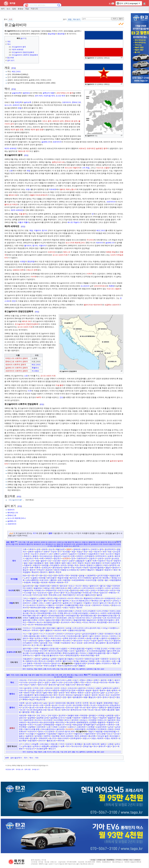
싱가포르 (115, 588)
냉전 (117, 716)
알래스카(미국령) (53, 620)
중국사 (12, 708)
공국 (101, 549)
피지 (62, 655)
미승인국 (66, 556)
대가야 (48, 690)
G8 (41, 576)
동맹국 (35, 556)
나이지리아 (69, 634)
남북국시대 (107, 688)
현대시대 (80, 685)
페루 (65, 630)
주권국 (79, 568)
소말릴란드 (114, 638)
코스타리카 (65, 622)
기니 (42, 634)
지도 (77, 669)
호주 (98, 655)
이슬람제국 (41, 734)
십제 (21, 695)
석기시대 (24, 682)
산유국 (100, 558)
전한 (77, 708)
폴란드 (59, 608)
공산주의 (62, 716)
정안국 (94, 695)
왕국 (64, 563)
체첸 (114, 663)
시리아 (107, 588)
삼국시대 (95, 693)
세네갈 (89, 638)
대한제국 (105, 659)
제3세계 (60, 582)
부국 (37, 558)
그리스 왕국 (47, 121)
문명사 (83, 680)
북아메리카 (11, 618)
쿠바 (73, 622)
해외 (115, 570)
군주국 (27, 554)
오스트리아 (85, 286)
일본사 (22, 736)
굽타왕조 (92, 716)
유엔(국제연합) (110, 731)
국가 (35, 533)
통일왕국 (100, 570)
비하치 (90, 274)
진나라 (23, 710)
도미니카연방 (102, 611)
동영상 (20, 9)
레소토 (118, 634)
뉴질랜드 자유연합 (38, 578)
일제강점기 (79, 695)
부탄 (53, 588)
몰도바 (39, 601)
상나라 (35, 705)
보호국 (110, 556)
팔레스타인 (90, 595)
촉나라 (58, 710)
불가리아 (28, 246)
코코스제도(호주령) (53, 653)
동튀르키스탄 (32, 661)
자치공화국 (55, 565)
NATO (39, 397)
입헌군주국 (116, 563)
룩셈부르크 (88, 598)
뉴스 (8, 9)
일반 (103, 669)
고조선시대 (72, 688)
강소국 (51, 549)
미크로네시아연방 (31, 651)
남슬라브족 (16, 93)
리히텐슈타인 (110, 598)
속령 (37, 561)
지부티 (36, 643)
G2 (29, 576)
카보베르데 (65, 643)
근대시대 (42, 680)
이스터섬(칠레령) (37, 653)
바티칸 (51, 601)
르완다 (44, 636)
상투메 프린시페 (69, 638)
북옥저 (80, 693)
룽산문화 (71, 703)
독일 (31, 230)
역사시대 (104, 682)
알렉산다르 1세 (58, 162)
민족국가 (80, 556)
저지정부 (59, 605)
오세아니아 (11, 652)
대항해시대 (86, 718)
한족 (104, 710)
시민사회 (56, 561)
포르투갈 (51, 608)
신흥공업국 (80, 561)
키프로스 (106, 605)
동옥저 (115, 690)
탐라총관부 (77, 697)
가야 (21, 688)
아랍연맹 (66, 580)
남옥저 (116, 688)
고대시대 (23, 680)
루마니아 (79, 598)
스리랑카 (100, 588)
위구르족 (40, 708)
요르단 (93, 590)
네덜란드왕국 (115, 576)
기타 (37, 758)
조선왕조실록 (42, 749)
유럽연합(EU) (116, 580)
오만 (87, 590)
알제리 (41, 641)
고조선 (63, 688)
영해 (52, 563)
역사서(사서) (76, 746)
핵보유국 (35, 572)
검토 (50, 533)
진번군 (58, 697)
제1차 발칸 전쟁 (17, 130)
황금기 (88, 685)
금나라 (29, 703)
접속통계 (126, 859)
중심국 (25, 570)
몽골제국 (101, 722)
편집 (70, 19)
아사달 (93, 860)
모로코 (97, 636)
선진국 (107, 558)
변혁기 (97, 680)
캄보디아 (104, 593)
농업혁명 (31, 718)
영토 (47, 563)
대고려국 (79, 659)
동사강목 (87, 744)
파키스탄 (80, 595)
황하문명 (26, 712)
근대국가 (43, 554)
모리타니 (114, 636)
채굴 (27, 9)
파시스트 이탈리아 (72, 168)
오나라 (93, 705)
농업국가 (73, 554)
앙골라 (48, 641)
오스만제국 (50, 731)
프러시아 (42, 741)
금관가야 (82, 688)
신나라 (69, 705)
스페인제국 (81, 727)
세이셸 (96, 638)
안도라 (95, 603)
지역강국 (40, 570)
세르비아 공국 (58, 121)
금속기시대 (60, 680)
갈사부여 (28, 688)
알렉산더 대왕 (48, 93)
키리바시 (83, 653)
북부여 (73, 693)
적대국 (82, 565)
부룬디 (46, 638)
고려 (42, 688)
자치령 (70, 565)
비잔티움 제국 (49, 96)
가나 (25, 634)
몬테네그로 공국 (71, 121)
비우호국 (66, 558)
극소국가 (34, 554)
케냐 (73, 643)
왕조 (69, 563)
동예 (109, 690)
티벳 (85, 710)
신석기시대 (68, 682)
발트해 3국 (97, 578)
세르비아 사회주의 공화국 (16, 365)
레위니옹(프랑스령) (32, 636)
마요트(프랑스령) (74, 636)
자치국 (63, 565)
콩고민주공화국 (113, 643)
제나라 (101, 695)
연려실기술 (87, 746)
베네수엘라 (51, 628)
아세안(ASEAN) (78, 580)
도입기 (76, 680)
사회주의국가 (82, 558)
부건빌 (76, 661)
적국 (76, 565)
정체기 (34, 685)
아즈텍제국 (102, 729)
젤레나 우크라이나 (103, 663)
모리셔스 (105, 636)
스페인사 (71, 727)
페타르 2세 (13, 195)
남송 (45, 703)
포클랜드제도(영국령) (77, 630)
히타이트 (61, 741)
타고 (131, 860)
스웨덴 (34, 603)
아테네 (110, 729)
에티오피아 (78, 641)
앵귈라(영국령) (79, 620)
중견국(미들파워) (97, 568)
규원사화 (54, 744)
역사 (12, 682)
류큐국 (27, 693)
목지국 (39, 693)
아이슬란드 (78, 603)
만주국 (59, 661)
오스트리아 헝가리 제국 (65, 731)
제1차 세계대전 (11, 148)
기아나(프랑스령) (38, 628)
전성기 (27, 685)
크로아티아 (66, 102)
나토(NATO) (91, 576)
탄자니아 (26, 645)
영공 (31, 563)
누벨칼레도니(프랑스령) (49, 649)
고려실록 (35, 744)
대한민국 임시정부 (92, 659)
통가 (109, 653)
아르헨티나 (114, 628)
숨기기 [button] (23, 38)
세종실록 (45, 746)
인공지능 (30, 669)
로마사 (67, 720)
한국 (99, 697)
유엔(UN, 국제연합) (32, 582)
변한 (55, 693)
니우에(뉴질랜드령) (77, 649)
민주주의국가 (101, 556)
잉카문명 (38, 736)
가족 (25, 549)
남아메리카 (11, 629)
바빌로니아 (60, 725)
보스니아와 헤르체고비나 (76, 243)
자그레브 (35, 371)
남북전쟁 (110, 716)
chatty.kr (137, 860)
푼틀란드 (82, 666)
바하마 (104, 613)
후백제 (25, 700)
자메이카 (32, 622)
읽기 (65, 19)
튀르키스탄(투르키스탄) (67, 666)
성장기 (47, 682)
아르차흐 (37, 663)
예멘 (82, 590)
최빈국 (57, 570)
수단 (25, 641)
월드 (107, 580)
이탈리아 (38, 230)
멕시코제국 (71, 722)
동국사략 (96, 744)
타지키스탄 (38, 595)
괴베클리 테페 (73, 716)
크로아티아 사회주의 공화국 (17, 371)
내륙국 (56, 554)
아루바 (35, 620)
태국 (46, 595)
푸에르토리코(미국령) (43, 625)
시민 (49, 561)
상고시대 (28, 705)
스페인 (48, 603)
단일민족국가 (94, 554)
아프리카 (11, 639)
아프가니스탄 (63, 590)
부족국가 (49, 558)
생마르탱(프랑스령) (88, 616)
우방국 (80, 563)
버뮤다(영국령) (114, 613)
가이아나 (26, 628)
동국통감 (78, 744)
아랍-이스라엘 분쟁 (32, 729)
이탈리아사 (78, 734)
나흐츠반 (37, 659)
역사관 (96, 682)
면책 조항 (28, 769)
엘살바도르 (91, 620)
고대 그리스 (41, 716)
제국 (106, 565)
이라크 (112, 590)
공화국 (31, 552)
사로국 (87, 693)
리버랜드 (51, 661)
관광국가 (38, 552)
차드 (51, 643)
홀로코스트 (51, 741)
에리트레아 (57, 641)
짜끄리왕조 (114, 736)
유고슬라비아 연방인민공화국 (27, 324)
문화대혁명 (108, 703)
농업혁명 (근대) (43, 718)
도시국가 (109, 554)
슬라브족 (28, 102)
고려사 (27, 744)
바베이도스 (95, 613)
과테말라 (43, 611)
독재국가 (27, 556)
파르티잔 (51, 252)
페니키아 (53, 738)
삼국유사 (36, 746)
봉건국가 (30, 558)
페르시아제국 (63, 738)
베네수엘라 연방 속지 (31, 616)
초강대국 (49, 570)
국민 (91, 552)
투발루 (115, 653)
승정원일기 (55, 746)
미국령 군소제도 (101, 649)
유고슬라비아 (14, 500)
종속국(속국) (57, 568)
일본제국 (29, 736)
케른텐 (111, 286)
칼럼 (14, 9)
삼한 (102, 693)
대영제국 (77, 718)
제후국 (38, 568)
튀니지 (39, 645)
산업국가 (92, 558)
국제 (67, 576)
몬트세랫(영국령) (44, 613)
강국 (38, 549)
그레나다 (52, 611)
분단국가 (57, 558)
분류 (7, 758)
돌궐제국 (112, 718)
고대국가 (94, 549)
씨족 (95, 561)
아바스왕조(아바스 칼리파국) (53, 729)
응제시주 (102, 746)
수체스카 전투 (32, 270)
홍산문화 (111, 710)
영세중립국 (39, 563)
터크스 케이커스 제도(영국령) (95, 622)
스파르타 (63, 727)
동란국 (95, 690)
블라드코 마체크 (11, 204)
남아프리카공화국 (89, 634)
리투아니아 (99, 598)
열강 (26, 563)
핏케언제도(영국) (72, 655)
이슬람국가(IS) (80, 663)
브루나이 (77, 588)
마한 (33, 693)
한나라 (98, 710)
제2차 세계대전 (17, 210)
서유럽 (22, 261)
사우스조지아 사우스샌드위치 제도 (87, 628)
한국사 (12, 694)
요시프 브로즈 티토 (60, 255)
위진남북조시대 (58, 708)
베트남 (47, 588)
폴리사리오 (48, 645)
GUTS (61, 576)
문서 (6, 19)
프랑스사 (86, 738)
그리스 (25, 598)
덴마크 (50, 598)
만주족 (86, 703)
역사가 (89, 682)
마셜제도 (90, 649)
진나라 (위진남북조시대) (37, 710)
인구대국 (106, 563)
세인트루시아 (49, 618)
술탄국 (43, 561)
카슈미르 (39, 666)
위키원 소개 (19, 769)
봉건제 (104, 680)
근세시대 (50, 680)
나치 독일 (86, 168)
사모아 (72, 651)
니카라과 (78, 611)
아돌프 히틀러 (23, 222)
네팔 (36, 586)
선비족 (48, 705)
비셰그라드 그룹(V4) (48, 580)
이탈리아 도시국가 (65, 734)
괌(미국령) (27, 649)
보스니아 (8, 105)
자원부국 (27, 565)
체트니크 (67, 252)
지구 (66, 582)
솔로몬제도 (80, 651)
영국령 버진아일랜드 (106, 620)
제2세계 (52, 582)
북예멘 (92, 661)
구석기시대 (32, 680)
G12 (50, 576)
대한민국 (55, 586)
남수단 (78, 634)
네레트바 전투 (18, 270)
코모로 (79, 643)
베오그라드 (16, 71)
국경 (73, 552)
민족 (73, 556)
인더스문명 (101, 734)
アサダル (119, 860)
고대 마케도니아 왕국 (65, 93)
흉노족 (39, 712)
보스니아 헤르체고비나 (17, 518)
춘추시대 (66, 710)
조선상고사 (30, 749)
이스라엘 (27, 593)
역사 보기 (77, 19)
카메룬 (57, 643)
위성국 (87, 563)
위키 (3, 9)
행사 (99, 669)
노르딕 (27, 578)
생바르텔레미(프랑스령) (107, 616)
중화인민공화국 (114, 708)
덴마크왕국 (52, 578)
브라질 (69, 628)
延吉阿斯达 (111, 860)
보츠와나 (38, 638)
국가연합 (66, 552)
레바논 (85, 586)
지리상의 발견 (103, 736)
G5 (33, 576)
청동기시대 (70, 685)
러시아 (78, 586)
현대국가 (44, 572)
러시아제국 (48, 720)
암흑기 (77, 682)
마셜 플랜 (59, 385)
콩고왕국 (34, 738)
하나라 (91, 710)
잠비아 (100, 641)
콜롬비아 (49, 630)
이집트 (94, 641)
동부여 (102, 690)
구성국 (53, 552)
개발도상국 (60, 549)
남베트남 (46, 659)
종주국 (67, 568)
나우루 (35, 649)
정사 (114, 746)
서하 (42, 705)
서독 (98, 661)
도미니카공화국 (89, 611)
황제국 (52, 572)
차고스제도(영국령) (73, 593)
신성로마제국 (101, 727)
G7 (37, 576)
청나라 (51, 710)
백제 (50, 693)
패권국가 (108, 570)
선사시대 (32, 682)
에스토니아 (113, 603)
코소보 (88, 605)
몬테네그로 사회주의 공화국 (17, 361)
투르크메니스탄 (55, 595)
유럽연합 (99, 731)
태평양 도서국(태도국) (70, 570)
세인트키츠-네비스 (83, 618)
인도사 (110, 734)
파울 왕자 (23, 214)
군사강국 (117, 552)
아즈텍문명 (91, 729)
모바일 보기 (36, 769)
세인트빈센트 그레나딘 (65, 618)
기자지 (62, 744)
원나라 (32, 708)
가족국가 (32, 549)
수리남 (105, 628)
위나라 (48, 708)
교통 (45, 669)
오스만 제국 (60, 96)
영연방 (101, 580)
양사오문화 (77, 705)
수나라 (62, 705)
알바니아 (103, 603)
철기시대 (61, 685)
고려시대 (49, 688)
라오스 (71, 586)
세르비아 (16, 105)
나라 (50, 554)
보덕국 (61, 693)
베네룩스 (106, 578)
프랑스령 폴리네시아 (50, 655)
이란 (118, 590)
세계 (8, 542)
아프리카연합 (91, 580)
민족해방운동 (49, 725)
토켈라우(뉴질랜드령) (97, 653)
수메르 (55, 727)
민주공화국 (90, 556)
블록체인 (83, 669)
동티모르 (64, 586)
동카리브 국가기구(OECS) (80, 578)
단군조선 (40, 690)
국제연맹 (74, 576)
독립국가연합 (63, 578)
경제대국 (77, 549)
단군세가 (70, 744)
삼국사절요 (27, 746)
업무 (69, 669)
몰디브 (103, 586)
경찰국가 (86, 549)
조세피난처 (46, 568)
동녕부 (89, 690)
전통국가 (99, 565)
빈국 (73, 558)
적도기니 (108, 641)
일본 (50, 593)
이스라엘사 (30, 734)
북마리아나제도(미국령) (58, 651)
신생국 (71, 561)
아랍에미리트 (28, 590)
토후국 (83, 570)
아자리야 (46, 663)
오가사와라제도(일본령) (96, 651)
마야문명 (92, 720)
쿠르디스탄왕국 (50, 666)
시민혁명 (91, 727)
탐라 (70, 697)
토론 (111, 4)
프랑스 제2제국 (111, 738)
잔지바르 (91, 663)
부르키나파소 (56, 638)
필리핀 (100, 595)
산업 (58, 669)
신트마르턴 (97, 618)
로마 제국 (39, 96)
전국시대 (70, 708)
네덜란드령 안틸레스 (66, 659)
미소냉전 (38, 725)
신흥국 (89, 561)
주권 (73, 568)
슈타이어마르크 (100, 286)
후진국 (59, 572)
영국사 (41, 731)
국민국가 (98, 552)
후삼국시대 (41, 700)
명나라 (93, 703)
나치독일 (101, 716)
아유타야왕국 (80, 729)
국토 (110, 552)
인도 (61, 397)
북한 (70, 588)
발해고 (104, 744)
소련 (11, 171)
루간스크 (42, 661)
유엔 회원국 (96, 563)
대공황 (69, 718)
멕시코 (33, 613)
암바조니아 (56, 663)
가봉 (30, 634)
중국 (62, 593)
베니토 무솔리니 (74, 222)
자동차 (40, 669)
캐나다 (39, 622)
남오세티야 (28, 586)
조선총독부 (44, 697)
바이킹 (69, 725)
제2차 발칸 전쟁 (37, 130)
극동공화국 (27, 659)
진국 (52, 697)
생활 (73, 669)
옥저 (55, 695)
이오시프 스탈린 (103, 168)
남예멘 (53, 659)
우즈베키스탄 (103, 590)
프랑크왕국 (32, 741)
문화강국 (57, 556)
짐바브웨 (44, 643)
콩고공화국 (100, 643)
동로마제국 (29, 720)
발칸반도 (27, 93)
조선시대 (35, 697)
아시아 (11, 590)
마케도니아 (102, 720)
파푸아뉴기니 (28, 655)
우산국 (61, 695)
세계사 (12, 728)
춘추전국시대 (76, 710)
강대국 (44, 549)
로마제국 (75, 720)
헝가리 (45, 230)
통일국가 (91, 570)
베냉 (32, 638)
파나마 (31, 625)
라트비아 (63, 598)
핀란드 (73, 608)
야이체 (34, 277)
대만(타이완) (45, 586)
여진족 (86, 705)
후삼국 (32, 700)
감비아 (36, 634)
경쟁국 (69, 549)
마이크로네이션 (46, 556)
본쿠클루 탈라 (89, 725)
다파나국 (23, 690)
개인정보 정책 (10, 769)
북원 (21, 705)
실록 (63, 746)
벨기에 (58, 601)
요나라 (25, 708)
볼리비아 (61, 628)
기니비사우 (50, 634)
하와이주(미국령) (87, 655)
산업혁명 (31, 727)
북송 (116, 703)
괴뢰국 (46, 552)
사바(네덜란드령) (72, 616)
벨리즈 (44, 616)
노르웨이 (42, 598)
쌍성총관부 (29, 695)
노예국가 (64, 554)
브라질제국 (101, 725)
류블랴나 (35, 368)
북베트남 (84, 661)
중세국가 (116, 568)
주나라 (83, 708)
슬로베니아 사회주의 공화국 (17, 368)
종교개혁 (92, 736)
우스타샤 (90, 240)
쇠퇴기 (54, 682)
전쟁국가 (90, 565)
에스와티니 (67, 641)
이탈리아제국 (90, 734)
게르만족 (18, 102)
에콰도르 (26, 630)
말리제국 (112, 720)
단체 (65, 669)
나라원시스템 (101, 860)
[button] (119, 542)
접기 (119, 542)
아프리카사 (32, 731)
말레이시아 (94, 586)
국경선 (79, 552)
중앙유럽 (61, 34)
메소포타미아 (33, 722)
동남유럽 (51, 34)
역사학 (111, 682)
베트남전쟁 (78, 725)
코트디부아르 (89, 643)
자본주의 (47, 736)
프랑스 (28, 189)
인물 (95, 669)
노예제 (69, 680)
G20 (55, 576)
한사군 (112, 697)
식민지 (64, 561)
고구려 (35, 688)
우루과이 (35, 630)
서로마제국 (41, 727)
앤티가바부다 (67, 620)
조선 (107, 695)
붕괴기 (117, 680)
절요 (109, 746)
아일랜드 (87, 603)
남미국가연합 (102, 576)
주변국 (86, 568)
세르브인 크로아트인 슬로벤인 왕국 (93, 148)
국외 (104, 552)
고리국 (56, 688)
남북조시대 (37, 703)
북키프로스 (61, 588)
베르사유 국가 (24, 151)
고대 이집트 (52, 716)
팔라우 (38, 655)
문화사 (90, 680)
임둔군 (87, 695)
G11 (45, 576)
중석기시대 (42, 685)
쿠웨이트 (112, 593)
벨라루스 (66, 601)
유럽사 (91, 731)
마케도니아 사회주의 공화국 (17, 358)
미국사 (30, 725)
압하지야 (74, 590)
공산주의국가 (110, 549)
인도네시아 (42, 593)
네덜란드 (33, 598)
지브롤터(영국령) (71, 605)
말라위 (85, 636)
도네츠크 (113, 659)
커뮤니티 (34, 9)
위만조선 (69, 695)
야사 (68, 746)
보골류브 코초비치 (112, 305)
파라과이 (58, 630)
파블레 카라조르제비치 (39, 195)
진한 (64, 697)
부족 (42, 558)
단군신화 (31, 690)
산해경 (111, 744)
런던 (14, 301)
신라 (116, 693)
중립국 (108, 568)
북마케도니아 (13, 513)
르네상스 (84, 720)
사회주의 (110, 725)
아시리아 (69, 729)
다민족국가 (82, 554)
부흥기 (111, 680)
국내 (85, 552)
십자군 (111, 727)
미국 (30, 391)
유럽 (20, 108)
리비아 (51, 636)
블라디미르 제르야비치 (93, 305)
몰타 (45, 601)
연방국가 (117, 561)
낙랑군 (98, 688)
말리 (91, 636)
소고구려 (109, 693)
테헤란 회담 (111, 252)
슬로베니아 (46, 142)
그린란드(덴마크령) (65, 611)
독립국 (117, 554)
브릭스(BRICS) (32, 580)
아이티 (42, 620)
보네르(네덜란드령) (56, 616)
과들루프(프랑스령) (30, 611)
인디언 (117, 734)
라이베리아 (109, 634)
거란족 (22, 703)
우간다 (87, 641)
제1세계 (44, 582)
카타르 (96, 593)
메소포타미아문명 (47, 722)
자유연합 (45, 565)
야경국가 (102, 561)
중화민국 (103, 708)
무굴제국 (110, 722)
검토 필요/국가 (16, 758)
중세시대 (52, 685)
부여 (68, 693)
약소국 (109, 561)
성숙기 (40, 682)
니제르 (100, 634)
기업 (62, 669)
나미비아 (59, 634)
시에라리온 (32, 641)
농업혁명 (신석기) (57, 718)
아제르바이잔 (51, 590)
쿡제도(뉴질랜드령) (70, 653)
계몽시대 (31, 716)
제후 (32, 568)
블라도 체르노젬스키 (68, 189)
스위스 (41, 603)
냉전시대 (23, 718)
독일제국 (103, 718)
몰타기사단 (67, 661)
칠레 (42, 630)
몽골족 (99, 703)
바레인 (29, 588)
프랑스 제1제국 (97, 738)
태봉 (85, 697)
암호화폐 (90, 669)
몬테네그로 (76, 102)
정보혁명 (56, 736)
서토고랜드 (106, 661)
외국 (74, 563)
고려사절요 (44, 744)
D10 (24, 576)
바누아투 (43, 651)
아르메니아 (40, 590)
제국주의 (113, 565)
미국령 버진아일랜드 (80, 613)
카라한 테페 (24, 738)
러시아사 (38, 720)
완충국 (58, 563)
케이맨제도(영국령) (51, 622)
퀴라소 (79, 622)
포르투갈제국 (76, 738)
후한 (33, 712)
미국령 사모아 (115, 649)
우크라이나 (41, 605)
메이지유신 (60, 722)
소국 (32, 561)
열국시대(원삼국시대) (43, 695)
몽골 (109, 586)
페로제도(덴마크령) (38, 608)
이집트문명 (51, 734)
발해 (45, 693)
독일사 (95, 718)
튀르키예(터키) (69, 595)
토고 (33, 645)
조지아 (56, 593)
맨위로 (145, 859)
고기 (21, 744)
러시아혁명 (58, 720)
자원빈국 (36, 565)
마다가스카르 (60, 636)
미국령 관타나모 (64, 613)
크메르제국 (43, 738)
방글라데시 (38, 588)
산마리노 (116, 601)
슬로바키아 (57, 603)
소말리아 (104, 638)
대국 (102, 554)
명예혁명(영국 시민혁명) (87, 722)
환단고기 (52, 749)
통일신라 (92, 697)
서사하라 (81, 638)
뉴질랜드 (64, 649)
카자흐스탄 (87, 593)
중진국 (32, 570)
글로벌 (82, 576)
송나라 (55, 705)
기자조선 (90, 688)
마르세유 (53, 189)
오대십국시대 (103, 705)
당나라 (51, 703)
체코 (82, 605)
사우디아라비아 (88, 588)
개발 (35, 669)
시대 (60, 682)
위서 (95, 746)
